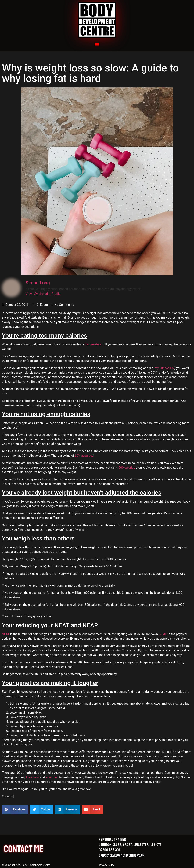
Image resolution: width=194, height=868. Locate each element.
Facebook (32, 777)
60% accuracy (84, 456)
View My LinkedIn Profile (43, 294)
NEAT (6, 634)
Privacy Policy (107, 865)
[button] (97, 44)
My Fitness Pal (165, 368)
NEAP (163, 634)
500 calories (127, 468)
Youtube (51, 777)
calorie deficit (95, 344)
